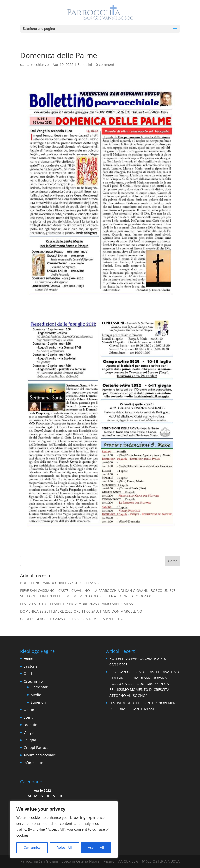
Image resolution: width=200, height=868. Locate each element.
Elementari (40, 687)
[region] (64, 829)
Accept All (96, 848)
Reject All (64, 848)
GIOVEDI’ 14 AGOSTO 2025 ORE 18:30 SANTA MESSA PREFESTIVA (72, 619)
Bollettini (85, 64)
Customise (32, 848)
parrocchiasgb (37, 64)
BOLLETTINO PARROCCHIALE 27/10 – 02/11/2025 (59, 583)
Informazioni (34, 763)
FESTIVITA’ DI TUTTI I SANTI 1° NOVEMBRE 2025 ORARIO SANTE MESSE (77, 604)
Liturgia (30, 740)
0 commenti (106, 64)
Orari (28, 674)
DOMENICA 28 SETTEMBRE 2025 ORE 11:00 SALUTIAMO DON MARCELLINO (81, 611)
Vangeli (30, 732)
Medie (36, 695)
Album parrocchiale (40, 755)
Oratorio (30, 710)
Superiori (38, 702)
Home (28, 659)
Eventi (29, 717)
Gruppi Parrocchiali (40, 747)
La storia (31, 666)
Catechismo (33, 681)
